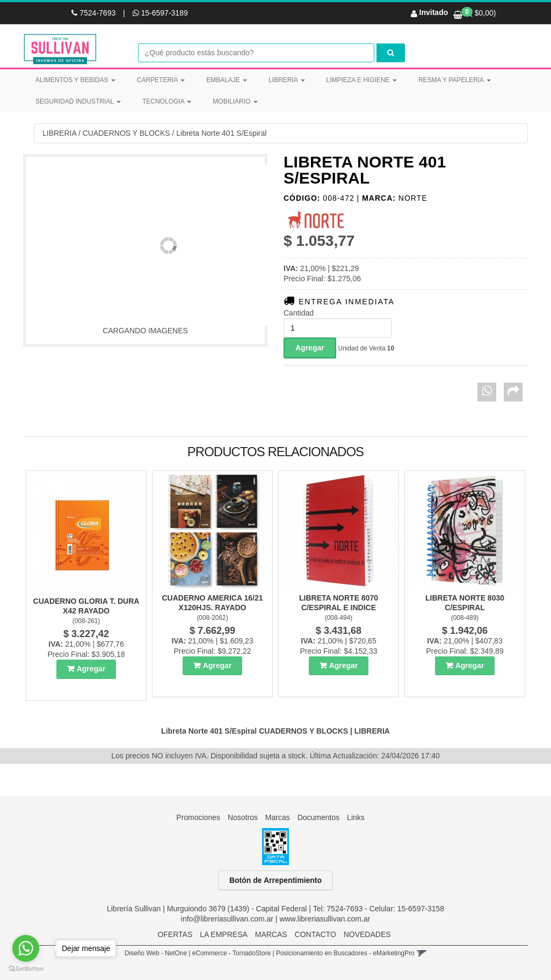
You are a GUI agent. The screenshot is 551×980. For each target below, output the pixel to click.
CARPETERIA (161, 80)
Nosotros (243, 817)
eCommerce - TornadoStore (232, 953)
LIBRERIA (287, 80)
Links (356, 817)
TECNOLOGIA (167, 101)
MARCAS (271, 934)
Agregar (91, 669)
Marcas (278, 817)
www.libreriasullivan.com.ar (325, 919)
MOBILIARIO (235, 101)
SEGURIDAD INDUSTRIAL (78, 101)
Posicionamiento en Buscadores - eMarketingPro (345, 953)
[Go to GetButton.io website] (26, 969)
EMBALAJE (227, 80)
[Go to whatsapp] (26, 948)
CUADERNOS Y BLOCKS (126, 133)
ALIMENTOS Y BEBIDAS (75, 80)
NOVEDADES (367, 934)
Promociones (198, 817)
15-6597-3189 (160, 13)
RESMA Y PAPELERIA (455, 80)
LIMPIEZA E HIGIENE (362, 80)
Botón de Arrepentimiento (275, 880)
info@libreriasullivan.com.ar (227, 919)
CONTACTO (316, 934)
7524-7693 (95, 13)
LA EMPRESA (224, 934)
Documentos (319, 817)
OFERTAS (175, 934)
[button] (421, 953)
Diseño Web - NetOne (156, 953)
